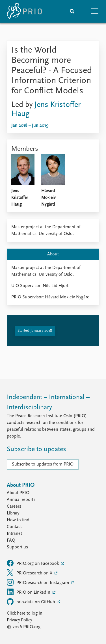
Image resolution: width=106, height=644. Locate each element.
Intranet (14, 534)
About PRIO (18, 493)
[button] (95, 11)
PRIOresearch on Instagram (39, 582)
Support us (17, 547)
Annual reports (21, 500)
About (53, 254)
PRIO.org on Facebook (33, 563)
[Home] (24, 11)
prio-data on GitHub (31, 602)
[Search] (72, 11)
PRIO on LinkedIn (29, 592)
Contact (14, 527)
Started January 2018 (35, 331)
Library (13, 513)
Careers (14, 507)
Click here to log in (25, 613)
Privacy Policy (19, 620)
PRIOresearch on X (30, 573)
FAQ (11, 540)
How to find (18, 520)
